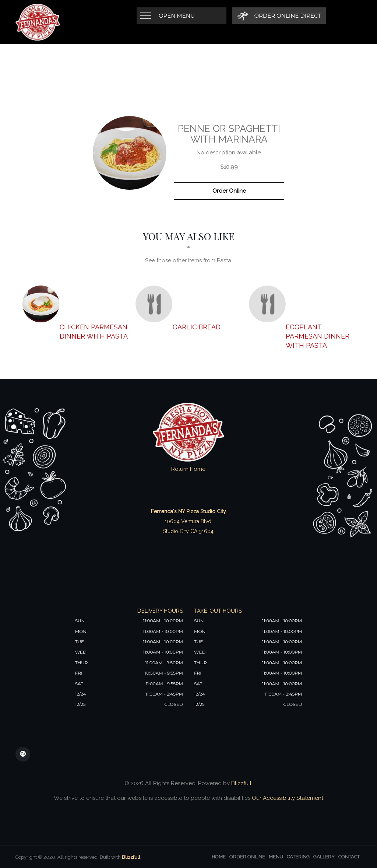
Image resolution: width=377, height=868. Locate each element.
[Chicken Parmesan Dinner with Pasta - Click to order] (43, 304)
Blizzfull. (132, 857)
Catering (298, 857)
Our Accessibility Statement (287, 798)
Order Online (229, 191)
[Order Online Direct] (279, 16)
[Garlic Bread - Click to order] (156, 304)
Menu (276, 857)
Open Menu (177, 16)
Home (219, 857)
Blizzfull (241, 783)
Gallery (324, 857)
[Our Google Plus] (23, 754)
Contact (349, 857)
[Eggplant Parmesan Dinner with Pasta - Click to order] (269, 304)
